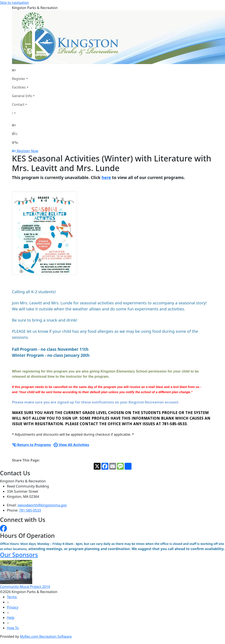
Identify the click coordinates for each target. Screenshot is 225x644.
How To (13, 628)
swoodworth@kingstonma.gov (42, 505)
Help (11, 618)
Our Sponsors (19, 555)
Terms (12, 597)
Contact (18, 104)
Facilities (19, 87)
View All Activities (71, 445)
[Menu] (15, 142)
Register (19, 79)
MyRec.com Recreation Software (46, 636)
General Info (22, 96)
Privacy (13, 607)
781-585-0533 (30, 510)
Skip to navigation (14, 3)
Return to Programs (31, 445)
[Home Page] (23, 70)
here (106, 177)
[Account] (23, 113)
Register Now (28, 151)
